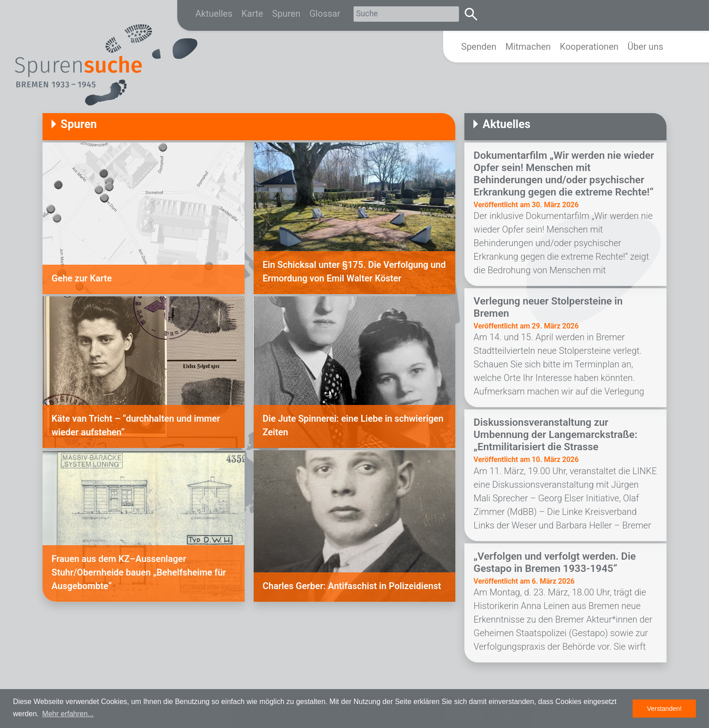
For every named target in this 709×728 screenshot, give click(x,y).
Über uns (645, 47)
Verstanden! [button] (664, 709)
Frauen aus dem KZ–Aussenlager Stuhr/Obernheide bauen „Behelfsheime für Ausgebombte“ (139, 572)
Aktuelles (214, 14)
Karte (252, 14)
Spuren (286, 14)
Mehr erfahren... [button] (68, 714)
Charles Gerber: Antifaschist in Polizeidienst (352, 586)
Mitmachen (528, 47)
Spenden (479, 47)
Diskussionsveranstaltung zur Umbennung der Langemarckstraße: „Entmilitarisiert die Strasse (555, 434)
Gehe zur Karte (82, 278)
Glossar (325, 14)
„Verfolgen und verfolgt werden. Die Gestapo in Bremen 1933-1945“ (555, 562)
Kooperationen (589, 47)
